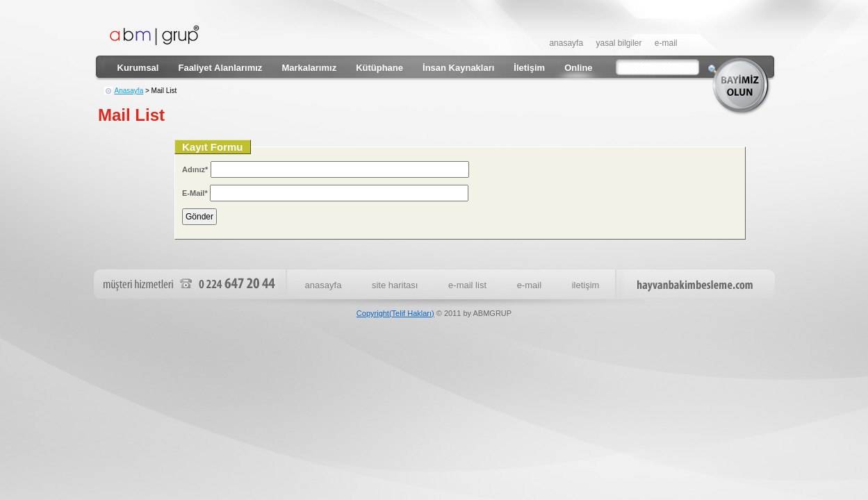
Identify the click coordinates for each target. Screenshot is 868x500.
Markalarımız (309, 68)
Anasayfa (129, 91)
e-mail (666, 43)
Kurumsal (138, 68)
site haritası (395, 285)
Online (578, 68)
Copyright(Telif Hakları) (395, 313)
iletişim (586, 285)
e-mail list (467, 285)
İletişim (529, 68)
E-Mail (195, 193)
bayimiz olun (743, 86)
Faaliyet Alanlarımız (220, 68)
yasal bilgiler (619, 43)
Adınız (195, 169)
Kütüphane (379, 68)
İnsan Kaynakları (458, 68)
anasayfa (566, 43)
